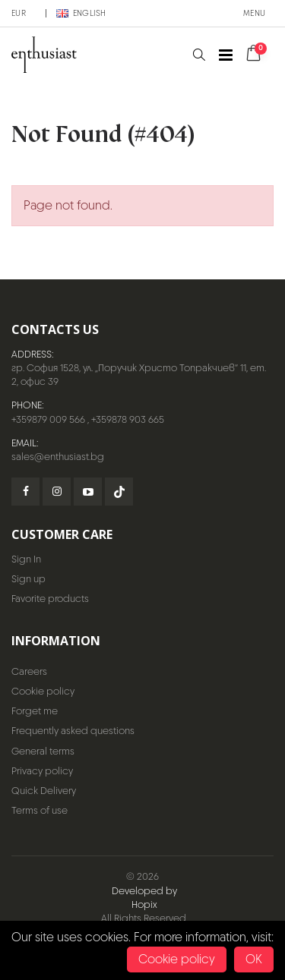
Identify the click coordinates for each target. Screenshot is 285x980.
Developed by (144, 891)
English (81, 13)
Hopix (144, 904)
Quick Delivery (44, 791)
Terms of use (40, 810)
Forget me (35, 711)
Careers (29, 671)
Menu (254, 13)
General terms (43, 751)
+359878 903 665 (128, 419)
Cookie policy (43, 691)
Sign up (28, 579)
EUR (19, 13)
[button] (199, 55)
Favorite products (50, 599)
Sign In (26, 559)
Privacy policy (42, 771)
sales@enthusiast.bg (58, 457)
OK (254, 959)
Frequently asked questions (73, 731)
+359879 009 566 (48, 419)
